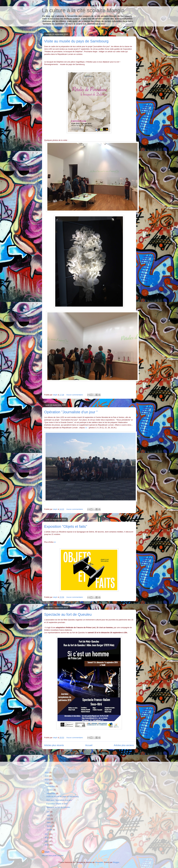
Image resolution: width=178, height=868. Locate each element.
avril (49, 819)
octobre (50, 790)
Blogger (116, 862)
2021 (47, 773)
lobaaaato (99, 862)
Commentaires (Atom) (95, 754)
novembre (51, 786)
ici (86, 428)
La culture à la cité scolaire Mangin (83, 10)
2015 (47, 841)
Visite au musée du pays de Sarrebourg (76, 41)
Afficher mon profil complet (53, 856)
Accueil (89, 745)
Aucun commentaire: (75, 395)
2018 (47, 783)
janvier (50, 830)
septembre (51, 793)
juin (48, 812)
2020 (47, 776)
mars (49, 822)
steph (47, 852)
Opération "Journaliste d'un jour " (71, 412)
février (50, 826)
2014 (47, 845)
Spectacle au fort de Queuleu (68, 614)
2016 (47, 838)
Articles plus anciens (124, 745)
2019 (47, 780)
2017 (47, 834)
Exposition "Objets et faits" (66, 526)
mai (49, 815)
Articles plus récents (54, 745)
